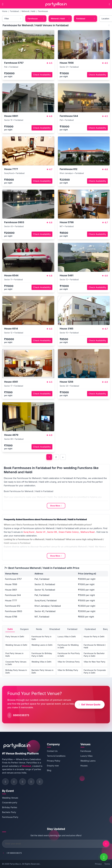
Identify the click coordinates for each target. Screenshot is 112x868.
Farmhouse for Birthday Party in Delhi (42, 655)
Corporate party (10, 803)
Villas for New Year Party (94, 662)
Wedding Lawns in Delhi (42, 645)
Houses (84, 766)
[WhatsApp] (104, 857)
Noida (39, 629)
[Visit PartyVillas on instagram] (14, 782)
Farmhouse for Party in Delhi (41, 638)
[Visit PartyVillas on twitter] (23, 782)
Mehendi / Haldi (28, 11)
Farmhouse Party (10, 817)
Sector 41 (41, 532)
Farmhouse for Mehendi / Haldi (95, 646)
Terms (107, 864)
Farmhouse (43, 11)
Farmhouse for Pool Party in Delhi (69, 655)
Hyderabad (90, 629)
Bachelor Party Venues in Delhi (42, 671)
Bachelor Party (9, 812)
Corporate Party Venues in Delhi (16, 663)
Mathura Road (88, 532)
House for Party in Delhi (94, 637)
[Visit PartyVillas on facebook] (5, 782)
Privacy (98, 864)
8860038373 (21, 715)
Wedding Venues (10, 798)
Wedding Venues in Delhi (16, 645)
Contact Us (52, 751)
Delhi (10, 629)
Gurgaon (24, 629)
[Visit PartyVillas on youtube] (40, 782)
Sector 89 (52, 532)
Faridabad (14, 11)
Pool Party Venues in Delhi (14, 655)
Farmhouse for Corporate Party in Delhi (95, 671)
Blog (49, 770)
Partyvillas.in (15, 864)
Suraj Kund (29, 532)
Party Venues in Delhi (15, 637)
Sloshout (27, 766)
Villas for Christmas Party (69, 662)
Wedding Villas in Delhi (41, 662)
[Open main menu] (3, 4)
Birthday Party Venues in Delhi (16, 671)
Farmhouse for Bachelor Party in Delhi (94, 655)
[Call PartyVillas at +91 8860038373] (109, 4)
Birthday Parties (10, 807)
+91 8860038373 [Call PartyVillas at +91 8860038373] (14, 853)
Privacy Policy (54, 761)
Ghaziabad (55, 629)
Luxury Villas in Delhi (67, 637)
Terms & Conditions (56, 756)
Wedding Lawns (88, 761)
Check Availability (42, 75)
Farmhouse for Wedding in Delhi (68, 646)
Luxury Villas (87, 756)
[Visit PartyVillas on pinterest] (31, 782)
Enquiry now (53, 766)
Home (5, 11)
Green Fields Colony (69, 532)
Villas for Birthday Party (68, 670)
